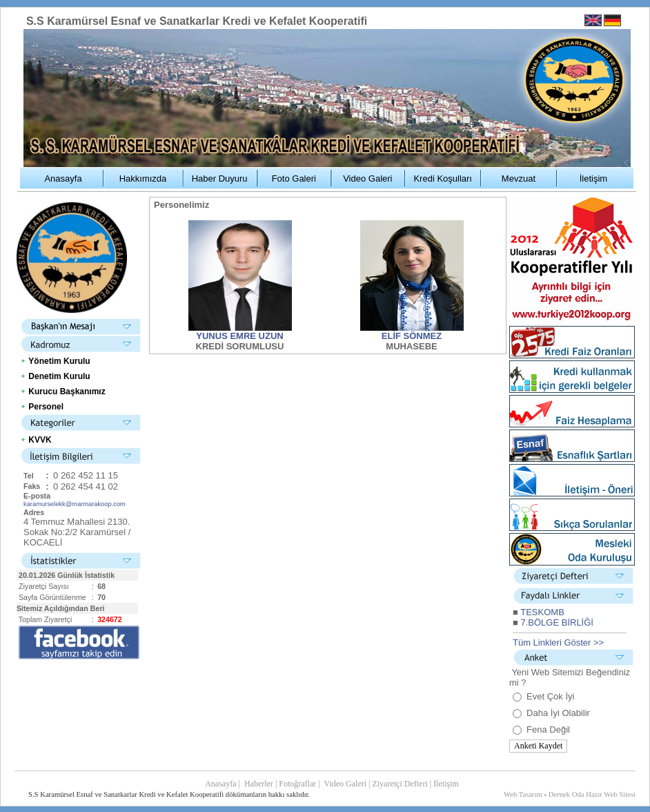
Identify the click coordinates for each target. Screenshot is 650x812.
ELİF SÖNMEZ (412, 336)
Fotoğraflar (297, 784)
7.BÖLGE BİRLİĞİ (557, 622)
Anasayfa (220, 784)
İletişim (446, 784)
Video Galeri (345, 784)
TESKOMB (542, 612)
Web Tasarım (523, 794)
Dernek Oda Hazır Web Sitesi (592, 794)
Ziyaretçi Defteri (400, 784)
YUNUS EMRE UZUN (239, 336)
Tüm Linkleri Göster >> (558, 642)
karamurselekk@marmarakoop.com (75, 504)
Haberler (259, 784)
